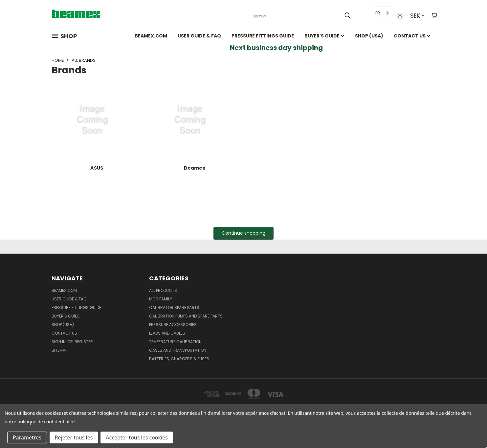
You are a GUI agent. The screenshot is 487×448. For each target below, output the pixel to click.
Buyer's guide (324, 36)
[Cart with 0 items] (434, 16)
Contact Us (412, 36)
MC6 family (161, 299)
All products (163, 290)
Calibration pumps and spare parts (186, 316)
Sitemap (59, 350)
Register (84, 342)
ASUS (97, 168)
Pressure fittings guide (263, 36)
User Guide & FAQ (199, 36)
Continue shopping (243, 233)
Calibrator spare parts (174, 307)
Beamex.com (151, 36)
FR (377, 13)
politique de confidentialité (46, 422)
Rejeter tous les (74, 437)
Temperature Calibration (175, 342)
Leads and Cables (167, 333)
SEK (417, 16)
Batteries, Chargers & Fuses (179, 359)
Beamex (195, 168)
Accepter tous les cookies (137, 437)
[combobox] (382, 13)
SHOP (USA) (369, 36)
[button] (243, 233)
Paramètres (27, 437)
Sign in (59, 342)
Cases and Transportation (178, 350)
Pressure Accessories (173, 325)
